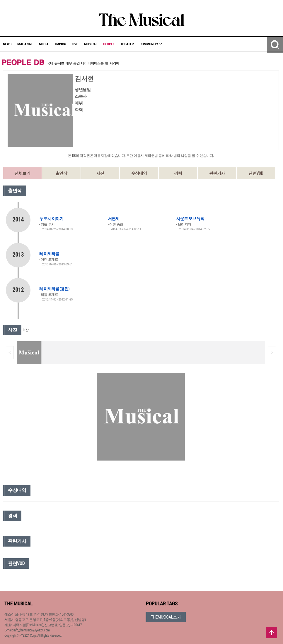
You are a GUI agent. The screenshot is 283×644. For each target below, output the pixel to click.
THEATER (127, 44)
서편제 (114, 219)
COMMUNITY (151, 44)
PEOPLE (109, 44)
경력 (178, 173)
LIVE (75, 44)
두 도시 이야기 (51, 219)
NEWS (7, 44)
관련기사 (217, 173)
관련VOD (256, 173)
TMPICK (60, 44)
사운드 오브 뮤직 (190, 219)
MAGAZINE (25, 44)
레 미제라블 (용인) (54, 289)
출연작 (61, 173)
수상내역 (139, 173)
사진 (100, 173)
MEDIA (44, 44)
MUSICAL (91, 44)
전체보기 (22, 173)
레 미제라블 (49, 254)
